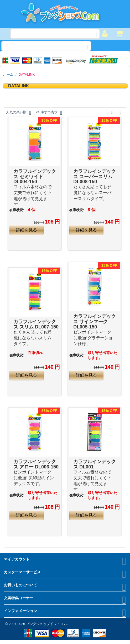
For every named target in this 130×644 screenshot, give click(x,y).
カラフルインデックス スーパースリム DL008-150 (95, 177)
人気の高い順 (19, 113)
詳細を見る (27, 230)
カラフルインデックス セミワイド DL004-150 (35, 177)
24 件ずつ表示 (49, 113)
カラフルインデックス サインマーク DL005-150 (95, 322)
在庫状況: (17, 210)
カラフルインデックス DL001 (95, 464)
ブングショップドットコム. (47, 624)
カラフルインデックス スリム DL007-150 (36, 324)
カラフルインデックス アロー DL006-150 (36, 464)
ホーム (8, 74)
